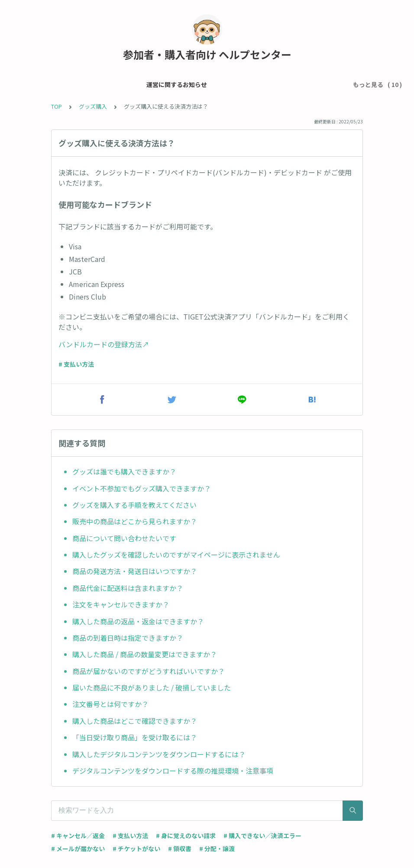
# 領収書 (180, 849)
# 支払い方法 (76, 364)
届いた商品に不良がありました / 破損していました (152, 687)
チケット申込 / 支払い (209, 84)
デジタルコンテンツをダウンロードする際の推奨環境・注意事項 (173, 771)
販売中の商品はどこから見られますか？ (135, 521)
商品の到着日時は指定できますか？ (128, 638)
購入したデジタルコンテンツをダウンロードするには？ (159, 754)
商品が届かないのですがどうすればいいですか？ (149, 671)
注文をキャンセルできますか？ (121, 604)
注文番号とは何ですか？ (110, 704)
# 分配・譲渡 (217, 849)
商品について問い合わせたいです (124, 538)
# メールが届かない (78, 849)
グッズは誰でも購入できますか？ (124, 471)
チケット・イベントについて (290, 84)
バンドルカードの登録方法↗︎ (104, 344)
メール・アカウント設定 (133, 84)
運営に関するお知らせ (58, 84)
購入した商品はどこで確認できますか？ (135, 721)
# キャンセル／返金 (78, 836)
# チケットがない (136, 849)
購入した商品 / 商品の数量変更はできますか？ (145, 654)
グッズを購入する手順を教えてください (134, 505)
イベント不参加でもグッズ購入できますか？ (142, 488)
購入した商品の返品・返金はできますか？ (138, 621)
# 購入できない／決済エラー (262, 836)
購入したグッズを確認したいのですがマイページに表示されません (176, 555)
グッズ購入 (93, 106)
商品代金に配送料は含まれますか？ (128, 588)
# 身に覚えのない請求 (186, 836)
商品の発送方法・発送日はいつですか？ (135, 571)
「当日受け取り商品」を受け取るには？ (135, 737)
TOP (57, 106)
